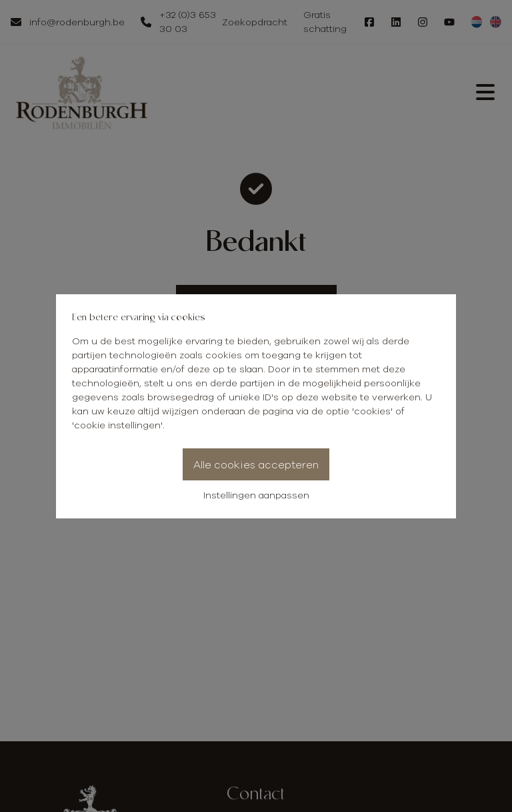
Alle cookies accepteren (256, 464)
